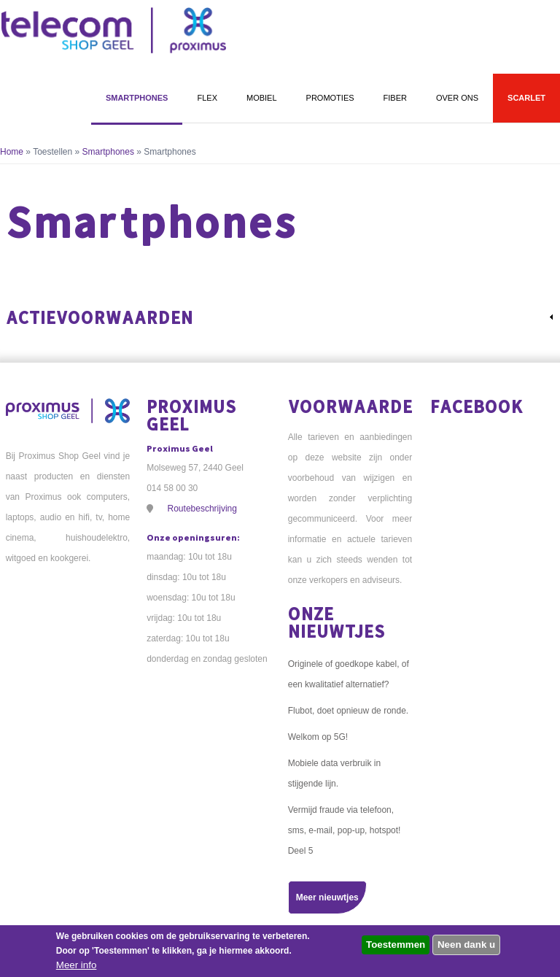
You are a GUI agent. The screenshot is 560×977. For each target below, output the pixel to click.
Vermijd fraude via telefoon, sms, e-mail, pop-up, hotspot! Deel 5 (345, 830)
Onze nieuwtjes (337, 622)
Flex (207, 98)
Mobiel (262, 98)
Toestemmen (396, 945)
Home (12, 152)
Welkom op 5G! (318, 737)
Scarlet (526, 98)
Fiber (395, 98)
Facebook (477, 406)
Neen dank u (466, 945)
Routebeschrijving (202, 509)
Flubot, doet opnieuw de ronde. (348, 711)
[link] (280, 317)
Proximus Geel (191, 415)
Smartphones (137, 98)
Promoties (330, 98)
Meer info (77, 965)
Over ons (457, 98)
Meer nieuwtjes (327, 897)
